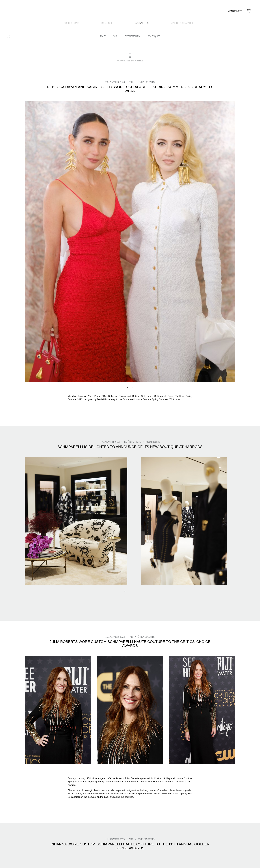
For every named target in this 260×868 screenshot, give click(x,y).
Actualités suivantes (130, 61)
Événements (132, 36)
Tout (103, 36)
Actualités (142, 23)
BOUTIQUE (107, 23)
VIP (115, 36)
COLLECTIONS (71, 23)
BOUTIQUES (154, 36)
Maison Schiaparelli (183, 23)
